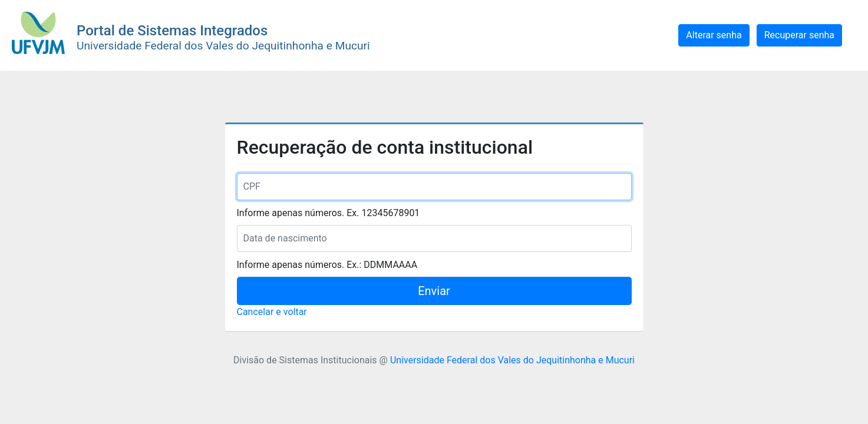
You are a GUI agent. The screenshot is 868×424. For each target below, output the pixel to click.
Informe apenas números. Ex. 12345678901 (329, 213)
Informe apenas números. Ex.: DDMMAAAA (327, 265)
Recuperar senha (799, 35)
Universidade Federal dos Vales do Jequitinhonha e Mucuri (512, 360)
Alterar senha (714, 35)
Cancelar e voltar (272, 312)
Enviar (434, 291)
